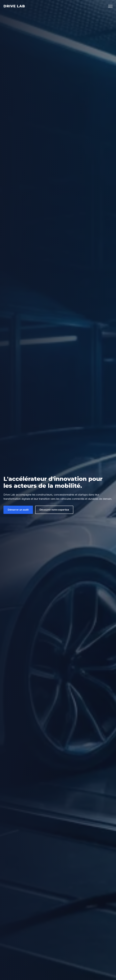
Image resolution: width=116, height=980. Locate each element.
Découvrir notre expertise (54, 510)
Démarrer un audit (18, 510)
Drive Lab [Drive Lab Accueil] (14, 6)
